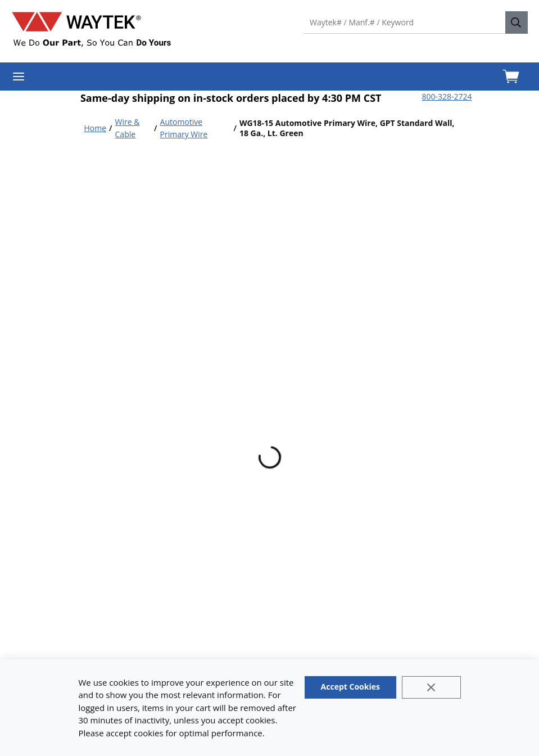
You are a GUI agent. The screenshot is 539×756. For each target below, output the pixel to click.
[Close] (431, 687)
